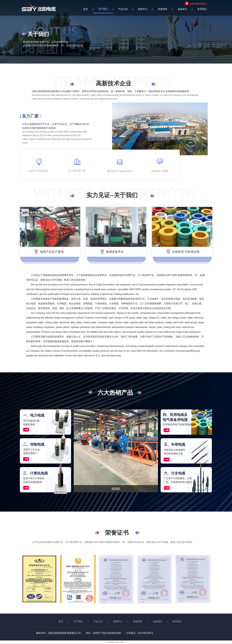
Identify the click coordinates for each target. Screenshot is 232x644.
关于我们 (103, 9)
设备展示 (182, 9)
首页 (86, 9)
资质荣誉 (163, 9)
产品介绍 (123, 9)
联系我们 (202, 9)
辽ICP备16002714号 (115, 642)
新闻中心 (143, 9)
